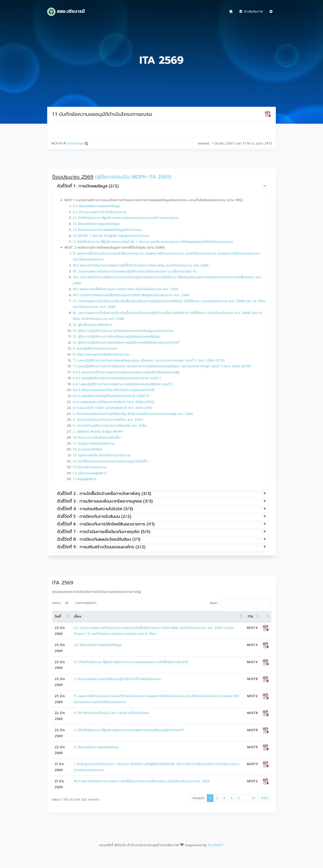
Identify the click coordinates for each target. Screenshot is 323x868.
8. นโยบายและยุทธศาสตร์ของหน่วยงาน (101, 355)
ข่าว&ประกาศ (251, 12)
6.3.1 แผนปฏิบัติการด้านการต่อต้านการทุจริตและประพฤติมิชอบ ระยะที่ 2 (123, 384)
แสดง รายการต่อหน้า (74, 603)
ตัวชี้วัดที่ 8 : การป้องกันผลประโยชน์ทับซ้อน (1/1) (161, 539)
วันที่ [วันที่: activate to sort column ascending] (58, 617)
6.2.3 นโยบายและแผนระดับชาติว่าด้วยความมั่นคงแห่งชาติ (113, 390)
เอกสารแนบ (75, 143)
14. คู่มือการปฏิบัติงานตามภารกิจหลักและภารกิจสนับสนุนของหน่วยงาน (123, 331)
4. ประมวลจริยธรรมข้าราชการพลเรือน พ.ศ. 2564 (108, 420)
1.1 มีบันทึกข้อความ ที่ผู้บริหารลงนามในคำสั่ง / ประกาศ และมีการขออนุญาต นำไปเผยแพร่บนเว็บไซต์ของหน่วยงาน (153, 242)
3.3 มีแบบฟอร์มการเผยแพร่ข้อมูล (97, 645)
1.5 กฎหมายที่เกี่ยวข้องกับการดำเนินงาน (102, 455)
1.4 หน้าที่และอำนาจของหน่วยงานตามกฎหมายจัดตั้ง (110, 461)
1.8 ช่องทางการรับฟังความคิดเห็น (97, 438)
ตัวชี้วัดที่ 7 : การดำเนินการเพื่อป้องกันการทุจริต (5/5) (161, 531)
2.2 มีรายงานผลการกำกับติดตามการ (99, 212)
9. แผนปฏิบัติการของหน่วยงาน (95, 349)
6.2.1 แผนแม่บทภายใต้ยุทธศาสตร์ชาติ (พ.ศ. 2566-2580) (113, 402)
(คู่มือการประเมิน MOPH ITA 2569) (133, 177)
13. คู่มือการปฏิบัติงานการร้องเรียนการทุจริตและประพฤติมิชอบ (117, 337)
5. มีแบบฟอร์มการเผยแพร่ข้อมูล (96, 747)
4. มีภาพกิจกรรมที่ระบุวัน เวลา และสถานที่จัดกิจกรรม (111, 713)
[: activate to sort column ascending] (266, 617)
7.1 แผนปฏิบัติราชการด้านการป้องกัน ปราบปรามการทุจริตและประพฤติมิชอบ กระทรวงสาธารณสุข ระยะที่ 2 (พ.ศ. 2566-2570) (162, 366)
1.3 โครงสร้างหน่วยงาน (90, 467)
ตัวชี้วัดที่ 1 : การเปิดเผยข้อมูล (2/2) (161, 186)
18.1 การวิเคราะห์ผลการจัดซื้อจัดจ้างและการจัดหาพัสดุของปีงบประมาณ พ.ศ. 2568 (131, 295)
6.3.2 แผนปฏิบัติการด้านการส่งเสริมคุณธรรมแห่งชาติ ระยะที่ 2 (117, 378)
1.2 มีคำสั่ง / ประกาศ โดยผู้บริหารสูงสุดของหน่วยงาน (111, 236)
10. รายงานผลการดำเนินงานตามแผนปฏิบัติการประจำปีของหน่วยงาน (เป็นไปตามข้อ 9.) (135, 271)
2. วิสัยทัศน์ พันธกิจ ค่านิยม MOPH (98, 432)
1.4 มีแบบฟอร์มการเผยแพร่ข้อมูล (96, 224)
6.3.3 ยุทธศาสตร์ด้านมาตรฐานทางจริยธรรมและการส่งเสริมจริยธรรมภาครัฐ (126, 372)
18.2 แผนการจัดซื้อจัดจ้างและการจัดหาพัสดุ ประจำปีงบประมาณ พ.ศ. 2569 (125, 289)
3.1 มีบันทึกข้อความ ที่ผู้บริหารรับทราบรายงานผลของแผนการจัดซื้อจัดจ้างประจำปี (131, 662)
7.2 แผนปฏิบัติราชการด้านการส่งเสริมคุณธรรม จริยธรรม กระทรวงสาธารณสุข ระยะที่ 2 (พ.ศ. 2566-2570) (149, 361)
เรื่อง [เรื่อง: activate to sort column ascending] (77, 617)
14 (253, 798)
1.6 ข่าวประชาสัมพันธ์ (87, 449)
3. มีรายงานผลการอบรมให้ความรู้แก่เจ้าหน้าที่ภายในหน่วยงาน (117, 679)
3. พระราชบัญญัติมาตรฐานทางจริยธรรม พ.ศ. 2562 (110, 426)
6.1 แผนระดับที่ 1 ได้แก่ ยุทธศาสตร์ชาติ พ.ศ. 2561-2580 (112, 408)
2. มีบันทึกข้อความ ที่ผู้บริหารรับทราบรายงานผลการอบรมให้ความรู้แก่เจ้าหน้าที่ (129, 730)
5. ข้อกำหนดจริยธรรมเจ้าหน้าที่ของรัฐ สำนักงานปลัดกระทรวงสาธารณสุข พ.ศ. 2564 (133, 414)
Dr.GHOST (216, 845)
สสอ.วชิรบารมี (66, 12)
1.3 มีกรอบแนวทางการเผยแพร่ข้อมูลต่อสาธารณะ (108, 230)
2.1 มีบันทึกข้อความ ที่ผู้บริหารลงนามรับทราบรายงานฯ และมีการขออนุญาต (125, 218)
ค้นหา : (240, 603)
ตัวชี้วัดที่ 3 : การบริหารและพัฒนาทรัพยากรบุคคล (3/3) (161, 501)
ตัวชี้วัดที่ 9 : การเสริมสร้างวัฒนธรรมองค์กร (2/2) (161, 547)
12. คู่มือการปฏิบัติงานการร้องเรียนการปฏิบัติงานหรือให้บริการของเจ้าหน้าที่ (126, 343)
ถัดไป (264, 798)
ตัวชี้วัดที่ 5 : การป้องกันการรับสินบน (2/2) (161, 516)
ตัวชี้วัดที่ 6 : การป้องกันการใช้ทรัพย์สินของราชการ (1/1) (161, 524)
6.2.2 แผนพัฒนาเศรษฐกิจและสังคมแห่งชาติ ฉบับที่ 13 (111, 396)
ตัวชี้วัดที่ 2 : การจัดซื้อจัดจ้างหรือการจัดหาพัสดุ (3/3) (161, 493)
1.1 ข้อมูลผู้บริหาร (85, 479)
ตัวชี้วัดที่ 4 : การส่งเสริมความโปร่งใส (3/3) (161, 509)
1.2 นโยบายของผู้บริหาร (90, 473)
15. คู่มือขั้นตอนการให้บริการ (92, 325)
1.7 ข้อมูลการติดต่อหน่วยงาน (94, 444)
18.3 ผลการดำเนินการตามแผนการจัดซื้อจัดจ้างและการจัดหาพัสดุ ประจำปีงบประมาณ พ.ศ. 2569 (141, 265)
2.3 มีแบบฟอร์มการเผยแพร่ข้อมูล (96, 206)
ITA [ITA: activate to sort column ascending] (251, 617)
